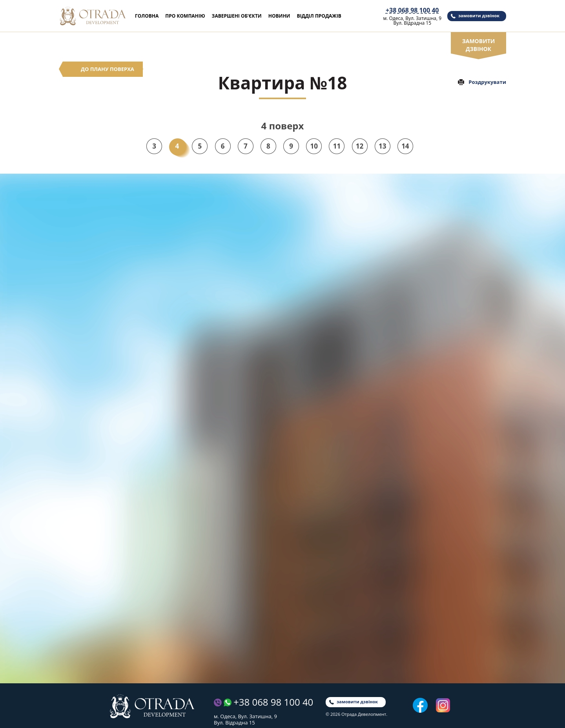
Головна (147, 16)
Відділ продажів (319, 16)
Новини (279, 16)
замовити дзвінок (479, 15)
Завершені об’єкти (237, 16)
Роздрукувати (487, 82)
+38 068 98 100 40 (412, 10)
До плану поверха (108, 69)
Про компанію (185, 16)
